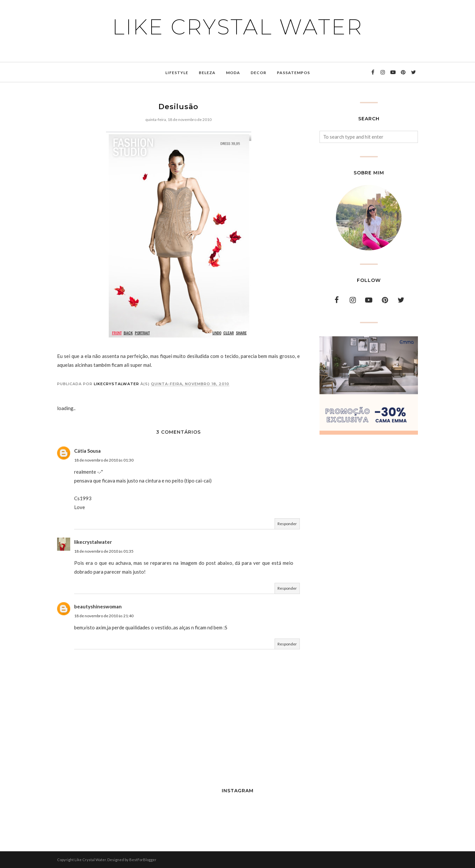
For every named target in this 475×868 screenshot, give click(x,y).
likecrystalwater (93, 542)
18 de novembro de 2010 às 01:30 (104, 460)
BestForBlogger (143, 860)
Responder (287, 524)
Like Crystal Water (238, 27)
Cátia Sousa (87, 451)
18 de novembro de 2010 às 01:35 (104, 551)
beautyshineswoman (98, 606)
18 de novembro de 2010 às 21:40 (104, 616)
